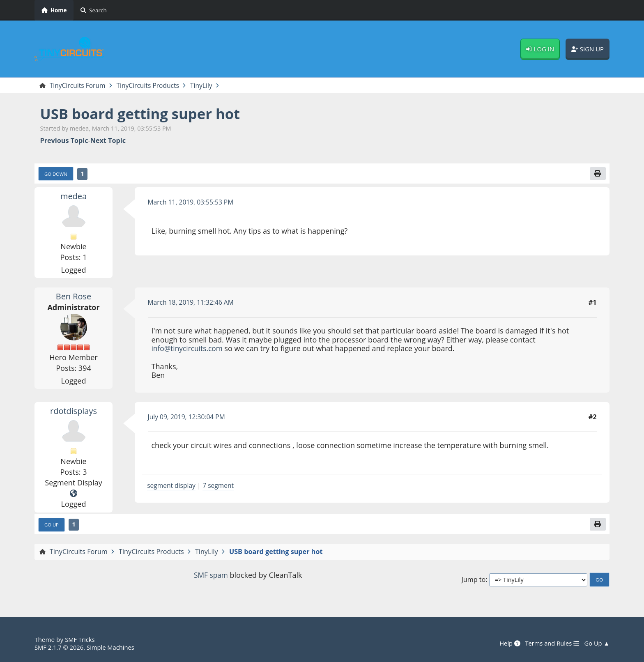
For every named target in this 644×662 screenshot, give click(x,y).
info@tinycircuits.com (189, 349)
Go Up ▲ (596, 644)
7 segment (221, 486)
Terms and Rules (550, 644)
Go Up (52, 526)
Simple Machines (113, 647)
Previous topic (64, 141)
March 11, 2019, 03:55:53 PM (192, 203)
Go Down (57, 175)
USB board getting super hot (144, 114)
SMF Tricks (80, 640)
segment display (172, 486)
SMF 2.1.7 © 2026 (60, 647)
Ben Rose (74, 297)
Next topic (108, 141)
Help (507, 644)
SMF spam (211, 577)
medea (74, 197)
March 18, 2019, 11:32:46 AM (192, 303)
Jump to (473, 581)
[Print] (598, 174)
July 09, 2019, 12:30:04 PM (188, 418)
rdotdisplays (74, 411)
